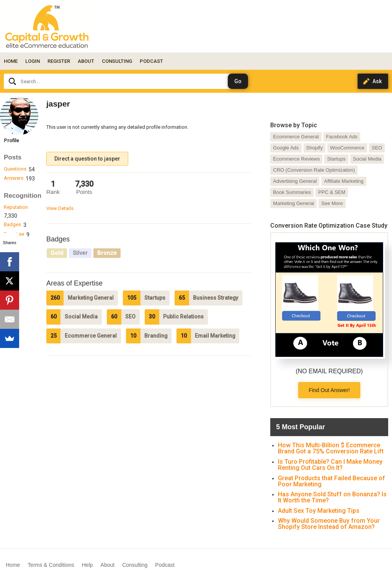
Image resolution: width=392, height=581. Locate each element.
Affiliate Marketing (344, 181)
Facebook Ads (342, 137)
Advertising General (295, 181)
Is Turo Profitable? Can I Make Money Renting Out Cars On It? (330, 465)
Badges (12, 224)
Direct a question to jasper (87, 159)
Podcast (165, 565)
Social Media (367, 159)
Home (11, 61)
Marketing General (293, 203)
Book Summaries (292, 192)
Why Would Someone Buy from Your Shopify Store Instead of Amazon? (329, 524)
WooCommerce (347, 148)
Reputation (16, 207)
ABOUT (86, 61)
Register (59, 61)
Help (87, 565)
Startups (336, 159)
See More (332, 203)
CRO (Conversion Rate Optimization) (314, 170)
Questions (15, 169)
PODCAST (151, 61)
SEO (377, 148)
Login (33, 61)
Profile (11, 140)
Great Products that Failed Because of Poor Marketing (332, 481)
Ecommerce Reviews (296, 159)
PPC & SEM (332, 192)
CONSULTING (117, 61)
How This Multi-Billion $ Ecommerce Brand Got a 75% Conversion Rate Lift (331, 448)
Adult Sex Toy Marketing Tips (319, 511)
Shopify (314, 148)
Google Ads (286, 148)
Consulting (135, 565)
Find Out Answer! (329, 390)
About (108, 565)
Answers (14, 178)
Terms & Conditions (51, 565)
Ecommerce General (296, 137)
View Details (60, 208)
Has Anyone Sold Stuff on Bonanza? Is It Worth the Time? (332, 497)
